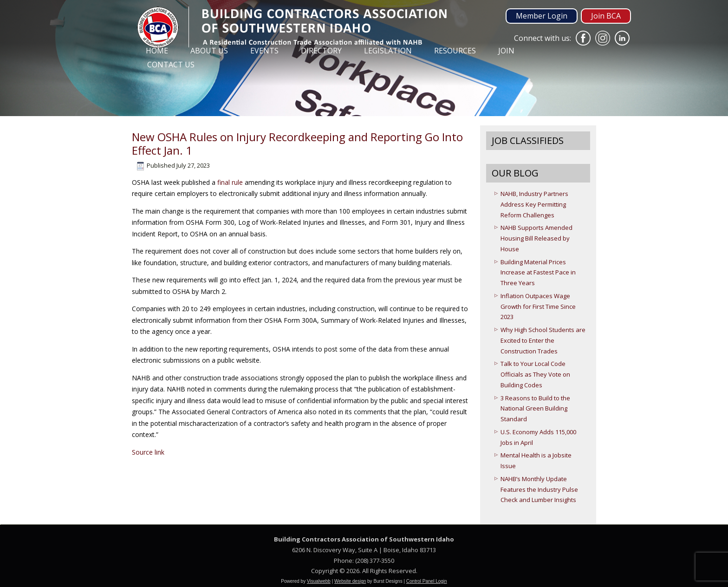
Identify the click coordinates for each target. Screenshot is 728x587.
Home (157, 51)
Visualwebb (319, 581)
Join (506, 51)
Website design (350, 581)
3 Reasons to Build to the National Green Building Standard (535, 409)
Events (264, 51)
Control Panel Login (427, 581)
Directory (321, 51)
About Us (209, 51)
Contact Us (171, 65)
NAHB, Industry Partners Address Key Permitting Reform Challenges (534, 204)
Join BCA (606, 16)
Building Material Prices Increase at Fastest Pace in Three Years (538, 273)
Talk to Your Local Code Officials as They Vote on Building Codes (535, 374)
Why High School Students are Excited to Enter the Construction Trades (543, 340)
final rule (230, 182)
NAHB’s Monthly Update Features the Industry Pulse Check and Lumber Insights (539, 489)
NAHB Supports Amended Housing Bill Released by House (536, 238)
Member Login (542, 16)
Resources (455, 51)
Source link (148, 452)
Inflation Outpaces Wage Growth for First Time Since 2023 (538, 307)
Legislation (388, 51)
